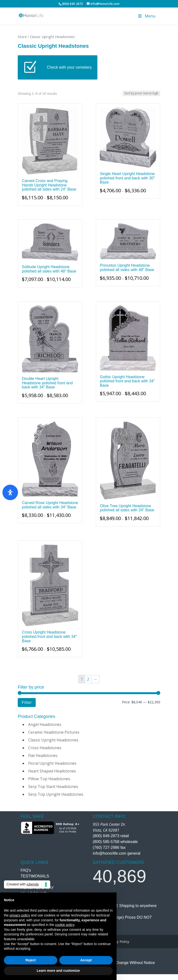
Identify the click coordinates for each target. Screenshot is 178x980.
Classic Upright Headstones (53, 740)
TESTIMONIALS (35, 876)
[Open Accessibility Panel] (10, 492)
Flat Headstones (43, 755)
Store (22, 37)
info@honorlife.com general (117, 853)
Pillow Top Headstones (49, 779)
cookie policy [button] (65, 925)
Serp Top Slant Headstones (53, 787)
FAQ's (26, 870)
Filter (27, 702)
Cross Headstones (45, 748)
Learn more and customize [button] (58, 971)
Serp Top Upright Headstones (56, 794)
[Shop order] (141, 93)
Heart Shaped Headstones (52, 771)
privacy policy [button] (20, 915)
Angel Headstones (45, 724)
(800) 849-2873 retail (111, 836)
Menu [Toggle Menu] (146, 16)
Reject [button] (31, 960)
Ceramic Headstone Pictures (54, 732)
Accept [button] (86, 960)
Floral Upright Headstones (52, 763)
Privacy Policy (118, 942)
